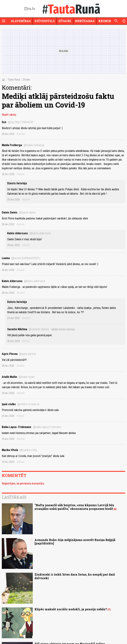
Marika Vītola (19, 450)
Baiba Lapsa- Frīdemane (31, 427)
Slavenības (21, 21)
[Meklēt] (116, 21)
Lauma (21, 258)
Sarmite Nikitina (28, 329)
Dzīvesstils (45, 21)
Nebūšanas (85, 21)
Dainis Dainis (19, 212)
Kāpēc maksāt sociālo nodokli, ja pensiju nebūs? (71, 609)
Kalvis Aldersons (29, 233)
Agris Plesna (19, 354)
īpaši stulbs (21, 404)
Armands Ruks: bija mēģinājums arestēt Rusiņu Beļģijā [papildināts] (75, 542)
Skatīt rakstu (9, 115)
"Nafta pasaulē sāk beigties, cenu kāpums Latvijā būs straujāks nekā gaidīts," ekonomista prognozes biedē (74, 507)
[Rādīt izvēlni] (4, 21)
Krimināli (107, 21)
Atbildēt (21, 134)
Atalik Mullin (18, 377)
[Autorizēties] (123, 21)
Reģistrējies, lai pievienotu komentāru (23, 483)
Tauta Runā (14, 80)
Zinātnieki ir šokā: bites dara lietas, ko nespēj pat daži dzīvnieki (75, 576)
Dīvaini (65, 21)
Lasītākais (14, 497)
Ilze (17, 122)
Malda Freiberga (23, 145)
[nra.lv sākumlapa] (30, 9)
